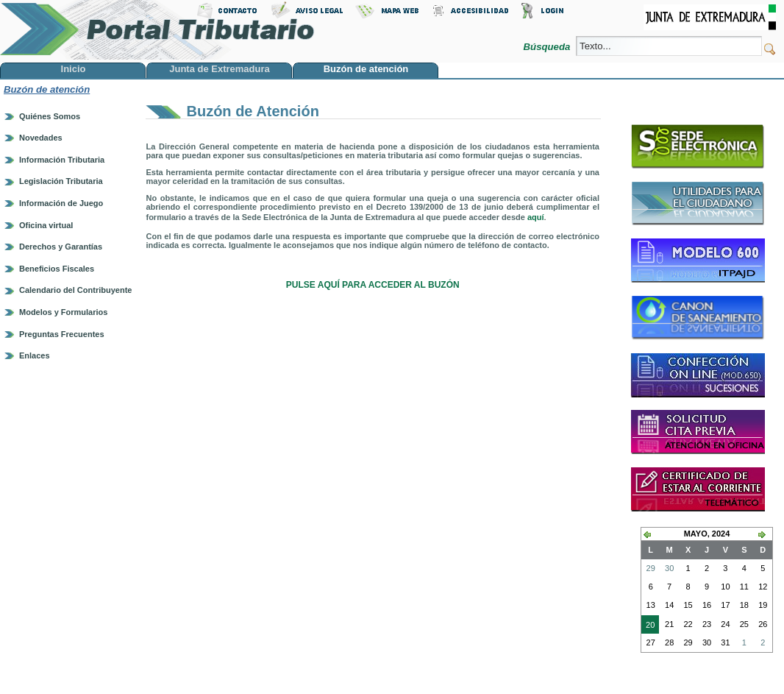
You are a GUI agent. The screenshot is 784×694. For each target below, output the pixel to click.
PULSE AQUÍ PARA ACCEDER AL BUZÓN (373, 285)
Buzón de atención (47, 89)
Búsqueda (548, 47)
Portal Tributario (157, 30)
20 (648, 626)
